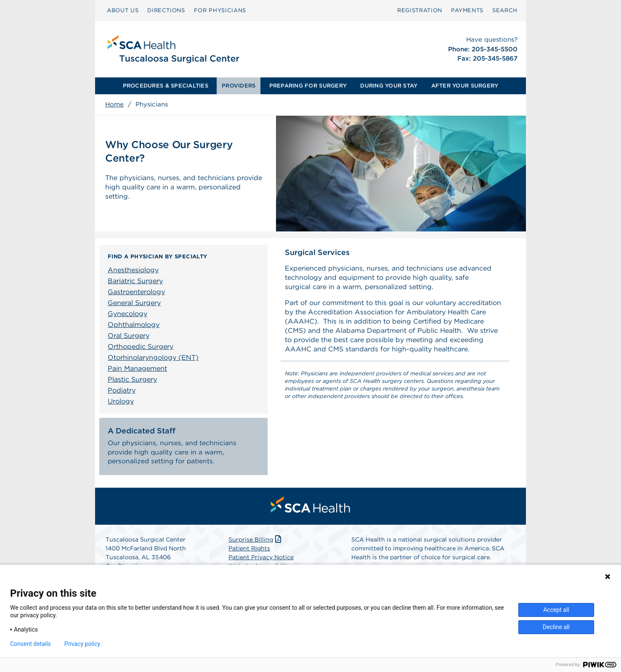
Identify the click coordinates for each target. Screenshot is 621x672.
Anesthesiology (133, 270)
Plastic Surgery (132, 379)
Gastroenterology (136, 292)
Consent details (31, 644)
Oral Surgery (129, 336)
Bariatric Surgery (135, 281)
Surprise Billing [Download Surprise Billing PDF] (256, 542)
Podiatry (122, 390)
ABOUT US (123, 10)
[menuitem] (123, 11)
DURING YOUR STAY (389, 86)
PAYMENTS (467, 10)
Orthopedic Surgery (141, 347)
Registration (420, 10)
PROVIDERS (239, 86)
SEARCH (505, 10)
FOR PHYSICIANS (220, 10)
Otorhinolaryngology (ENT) (153, 357)
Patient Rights (249, 551)
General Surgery (134, 303)
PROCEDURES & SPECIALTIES (166, 86)
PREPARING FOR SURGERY (308, 86)
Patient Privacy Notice (261, 560)
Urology (121, 401)
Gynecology (127, 314)
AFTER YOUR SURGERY (465, 86)
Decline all (556, 627)
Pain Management (137, 368)
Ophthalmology (134, 325)
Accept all (556, 610)
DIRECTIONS (166, 10)
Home (114, 104)
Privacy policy (82, 644)
